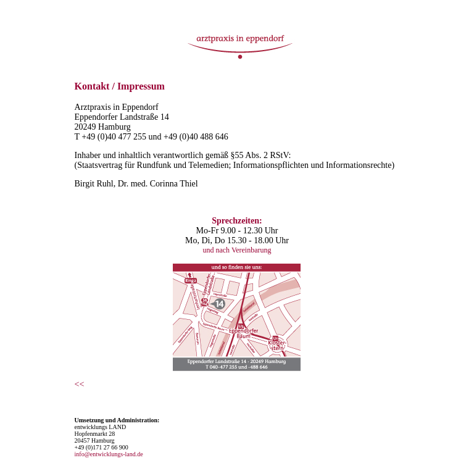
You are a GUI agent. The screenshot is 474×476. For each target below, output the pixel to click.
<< (80, 384)
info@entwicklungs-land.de (109, 454)
